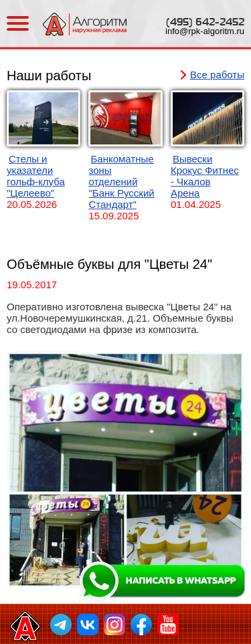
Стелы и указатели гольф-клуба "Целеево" (36, 176)
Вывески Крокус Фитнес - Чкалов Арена (205, 176)
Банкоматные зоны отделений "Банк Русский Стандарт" (121, 182)
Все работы (217, 75)
